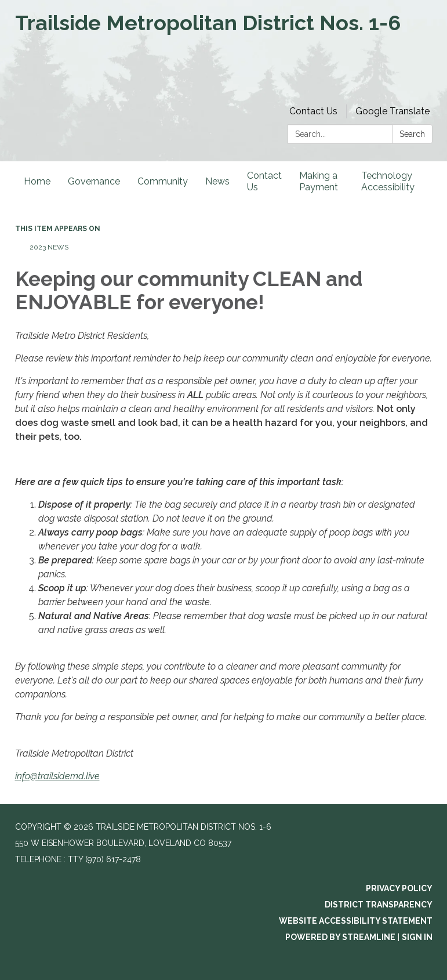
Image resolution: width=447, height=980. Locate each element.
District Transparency (379, 905)
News (217, 181)
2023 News (49, 247)
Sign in (417, 937)
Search (412, 134)
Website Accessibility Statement (356, 921)
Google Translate (393, 111)
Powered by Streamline (340, 937)
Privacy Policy (399, 888)
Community (163, 181)
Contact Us (313, 111)
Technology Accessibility (388, 181)
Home (37, 181)
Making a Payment (319, 181)
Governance (94, 181)
